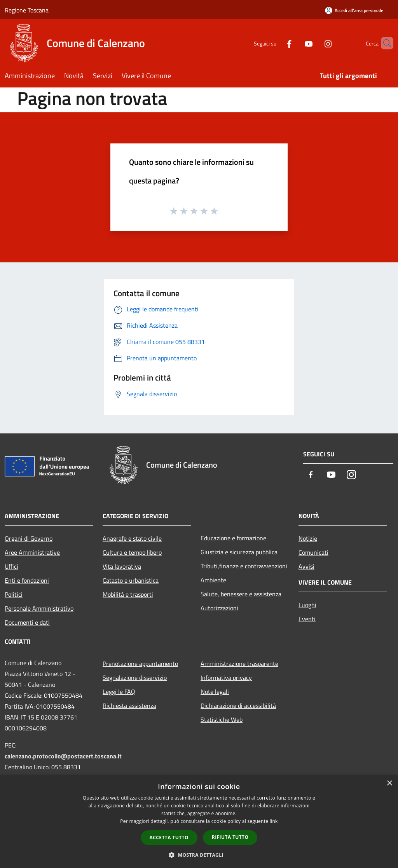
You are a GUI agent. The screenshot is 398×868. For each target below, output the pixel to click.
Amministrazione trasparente (239, 664)
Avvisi (306, 566)
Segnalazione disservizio (135, 678)
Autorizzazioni (219, 608)
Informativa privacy (226, 678)
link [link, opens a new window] (274, 821)
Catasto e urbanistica (131, 580)
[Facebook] (276, 43)
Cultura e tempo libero (132, 552)
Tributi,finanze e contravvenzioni (244, 566)
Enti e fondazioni (27, 580)
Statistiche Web (222, 720)
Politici (14, 594)
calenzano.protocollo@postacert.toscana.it (63, 756)
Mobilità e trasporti (128, 594)
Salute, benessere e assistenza (241, 594)
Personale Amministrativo (39, 608)
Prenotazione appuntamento (140, 664)
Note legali (215, 692)
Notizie (308, 538)
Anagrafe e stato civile (132, 538)
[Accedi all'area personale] (354, 10)
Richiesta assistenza (129, 706)
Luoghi (307, 605)
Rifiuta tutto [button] (230, 837)
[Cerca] (384, 43)
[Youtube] (295, 43)
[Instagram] (315, 43)
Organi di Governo (29, 538)
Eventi (307, 619)
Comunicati (313, 552)
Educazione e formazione (233, 538)
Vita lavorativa (122, 566)
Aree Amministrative (32, 552)
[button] (199, 855)
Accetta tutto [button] (169, 837)
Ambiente (213, 580)
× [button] (389, 783)
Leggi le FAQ (119, 692)
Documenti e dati (27, 622)
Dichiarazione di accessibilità (238, 706)
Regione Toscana (27, 10)
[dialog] (199, 822)
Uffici (11, 566)
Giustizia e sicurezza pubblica (239, 552)
